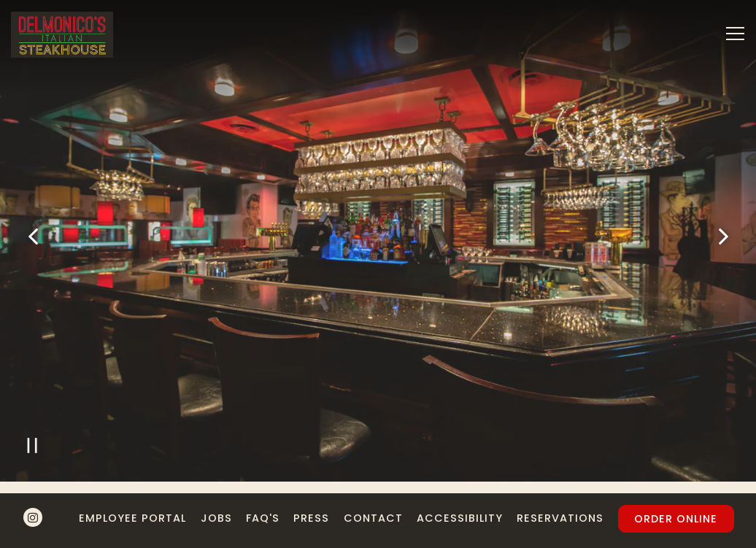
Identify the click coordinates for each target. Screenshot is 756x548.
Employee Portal (132, 518)
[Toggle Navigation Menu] (735, 34)
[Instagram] (33, 517)
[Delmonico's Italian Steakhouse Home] (62, 34)
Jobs (216, 518)
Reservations (560, 518)
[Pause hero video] (32, 444)
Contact (373, 518)
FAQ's (263, 518)
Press (311, 518)
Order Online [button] (676, 519)
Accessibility (460, 518)
